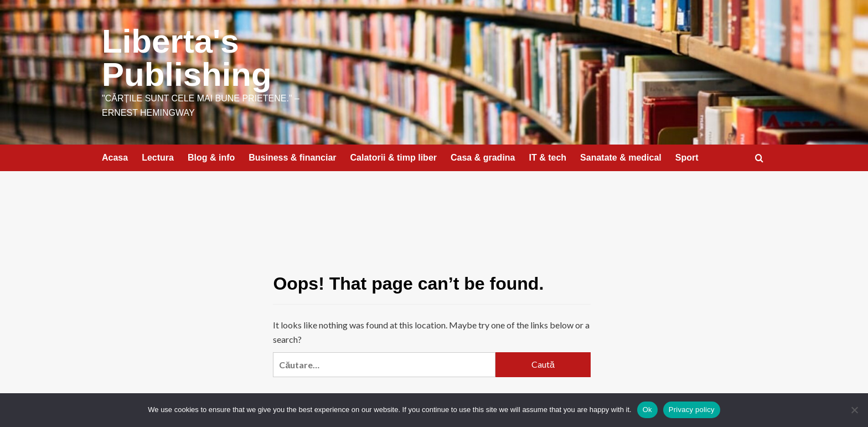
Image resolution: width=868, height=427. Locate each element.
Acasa (115, 158)
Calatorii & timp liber (394, 158)
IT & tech (548, 158)
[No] (854, 410)
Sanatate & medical (621, 158)
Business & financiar (292, 158)
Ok (647, 410)
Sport (687, 158)
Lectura (158, 158)
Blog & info (211, 158)
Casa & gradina (483, 158)
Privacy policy (692, 410)
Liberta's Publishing (187, 58)
